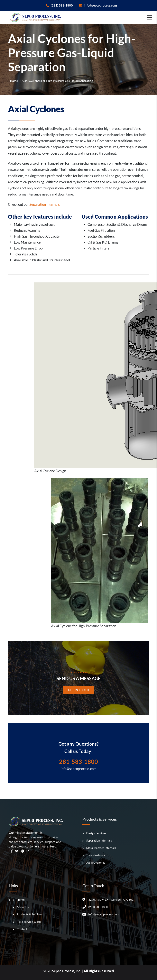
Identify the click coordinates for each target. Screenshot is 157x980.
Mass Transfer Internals (101, 848)
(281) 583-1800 (59, 5)
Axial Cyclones (96, 863)
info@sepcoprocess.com (98, 5)
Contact (22, 929)
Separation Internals (45, 204)
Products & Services (29, 914)
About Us (23, 907)
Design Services (96, 833)
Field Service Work (29, 922)
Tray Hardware (96, 855)
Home (14, 81)
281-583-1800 (78, 762)
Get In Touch (79, 690)
